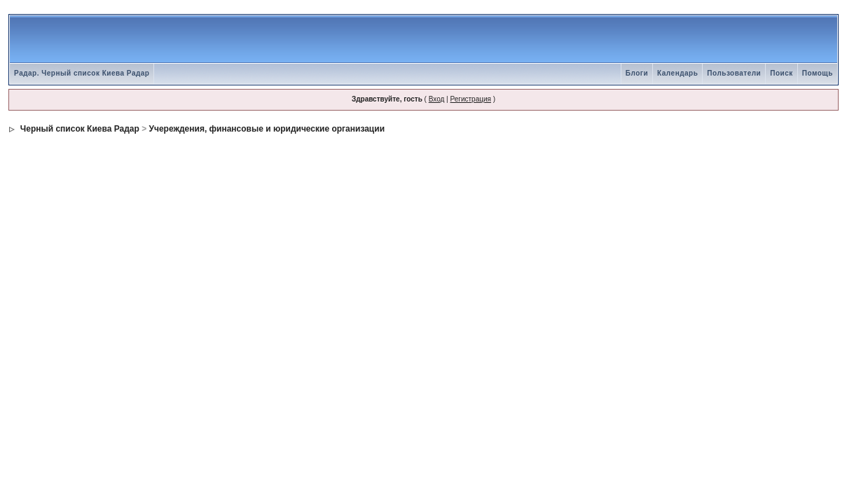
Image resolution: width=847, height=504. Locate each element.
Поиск (781, 73)
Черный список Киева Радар (78, 129)
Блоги (637, 73)
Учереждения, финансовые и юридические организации (267, 129)
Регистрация (470, 99)
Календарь (677, 73)
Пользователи (734, 73)
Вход (437, 99)
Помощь (818, 73)
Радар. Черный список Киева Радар (82, 73)
